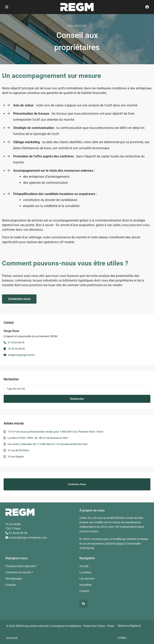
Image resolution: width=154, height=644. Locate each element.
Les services (87, 579)
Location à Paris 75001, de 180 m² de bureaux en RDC (38, 438)
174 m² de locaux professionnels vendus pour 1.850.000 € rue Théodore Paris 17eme (55, 432)
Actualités (86, 585)
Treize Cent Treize (94, 626)
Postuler (11, 585)
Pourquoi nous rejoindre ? (21, 566)
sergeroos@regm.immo (19, 355)
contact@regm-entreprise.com (26, 538)
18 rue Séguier (16, 457)
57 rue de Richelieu (18, 450)
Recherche (77, 399)
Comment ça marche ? (19, 572)
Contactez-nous (77, 484)
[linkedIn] (84, 604)
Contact (84, 591)
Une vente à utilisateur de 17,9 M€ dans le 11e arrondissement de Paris (48, 444)
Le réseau (85, 572)
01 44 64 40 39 (14, 342)
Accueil (84, 566)
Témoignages (14, 579)
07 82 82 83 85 (14, 349)
